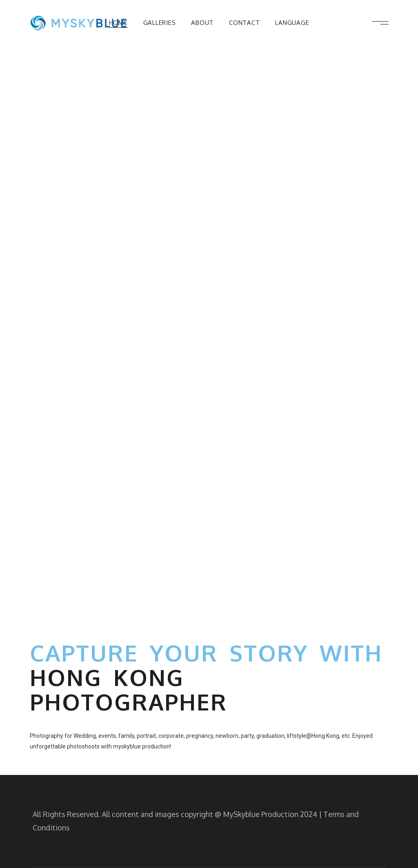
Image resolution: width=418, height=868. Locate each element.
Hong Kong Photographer (129, 689)
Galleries (160, 23)
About (202, 23)
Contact (244, 23)
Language (292, 23)
